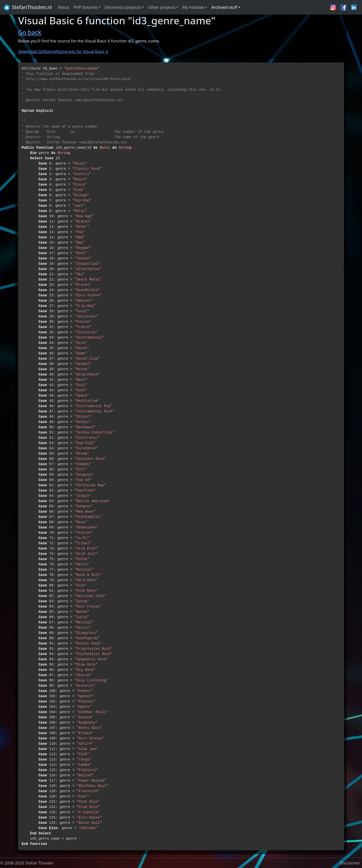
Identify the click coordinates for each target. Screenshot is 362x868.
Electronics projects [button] (123, 7)
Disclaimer (350, 863)
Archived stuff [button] (224, 7)
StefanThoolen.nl (28, 8)
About (64, 7)
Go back (30, 32)
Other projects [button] (162, 7)
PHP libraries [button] (85, 7)
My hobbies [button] (193, 7)
